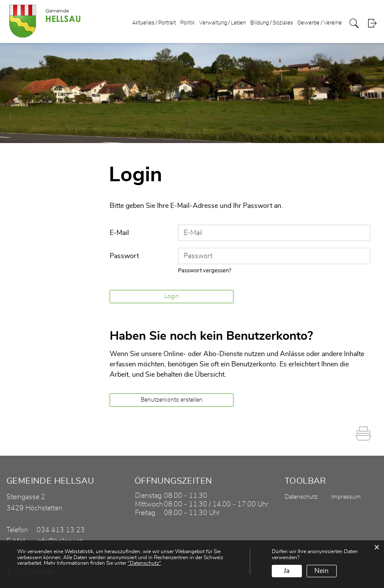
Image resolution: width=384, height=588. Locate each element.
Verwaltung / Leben (223, 23)
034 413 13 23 (61, 530)
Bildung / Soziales (272, 23)
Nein (321, 571)
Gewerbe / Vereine (319, 23)
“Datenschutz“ (144, 563)
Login (372, 23)
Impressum (346, 497)
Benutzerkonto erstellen (172, 400)
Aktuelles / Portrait (154, 23)
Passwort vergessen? (205, 271)
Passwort (124, 256)
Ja (287, 571)
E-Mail (119, 233)
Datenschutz (301, 497)
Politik (187, 23)
